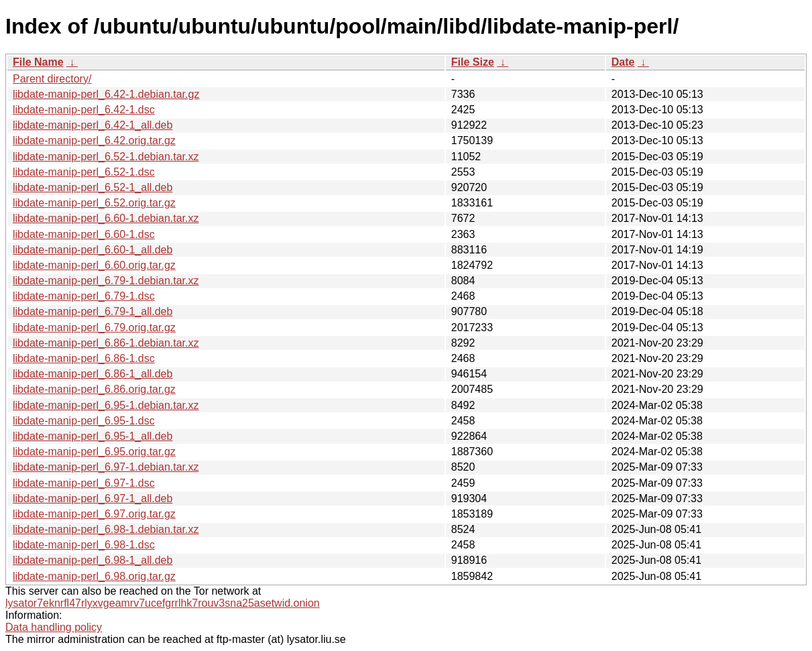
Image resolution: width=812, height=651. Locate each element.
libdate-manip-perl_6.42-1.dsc (84, 110)
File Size (473, 62)
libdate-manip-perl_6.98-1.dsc (84, 545)
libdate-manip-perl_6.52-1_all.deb (93, 187)
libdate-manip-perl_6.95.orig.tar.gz (94, 452)
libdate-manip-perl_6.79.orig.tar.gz (94, 328)
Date (623, 62)
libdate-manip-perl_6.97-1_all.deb (93, 498)
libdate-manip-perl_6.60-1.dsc (84, 234)
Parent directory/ (52, 79)
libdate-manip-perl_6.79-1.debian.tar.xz (106, 281)
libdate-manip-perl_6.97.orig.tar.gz (94, 514)
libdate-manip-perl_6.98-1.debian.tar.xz (106, 529)
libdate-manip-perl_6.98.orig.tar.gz (94, 576)
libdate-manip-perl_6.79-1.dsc (84, 296)
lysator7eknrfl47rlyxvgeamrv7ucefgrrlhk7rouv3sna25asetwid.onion (163, 603)
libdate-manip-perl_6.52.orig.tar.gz (94, 203)
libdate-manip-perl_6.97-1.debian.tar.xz (106, 467)
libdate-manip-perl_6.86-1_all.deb (93, 374)
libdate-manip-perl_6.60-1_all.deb (93, 250)
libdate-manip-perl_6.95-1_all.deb (93, 436)
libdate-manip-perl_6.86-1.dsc (84, 358)
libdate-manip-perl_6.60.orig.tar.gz (94, 265)
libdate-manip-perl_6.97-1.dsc (84, 483)
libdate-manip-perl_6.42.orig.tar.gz (94, 140)
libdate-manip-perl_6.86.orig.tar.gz (94, 389)
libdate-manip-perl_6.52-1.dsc (84, 172)
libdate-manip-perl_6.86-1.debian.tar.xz (106, 343)
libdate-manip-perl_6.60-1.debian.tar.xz (106, 218)
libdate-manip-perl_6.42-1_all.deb (93, 125)
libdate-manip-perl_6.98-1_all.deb (93, 560)
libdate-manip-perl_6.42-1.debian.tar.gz (106, 94)
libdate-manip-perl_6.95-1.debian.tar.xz (106, 405)
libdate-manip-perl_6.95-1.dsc (84, 421)
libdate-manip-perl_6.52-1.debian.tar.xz (106, 157)
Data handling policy (54, 627)
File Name (38, 62)
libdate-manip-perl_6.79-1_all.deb (93, 311)
